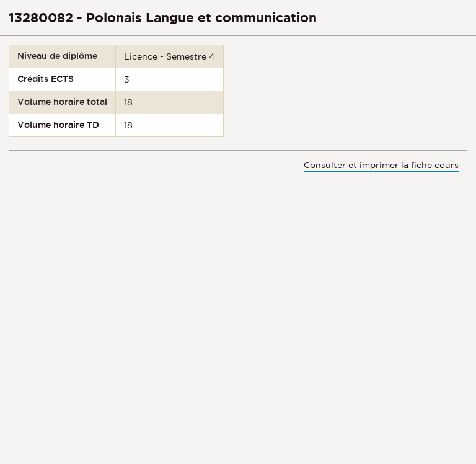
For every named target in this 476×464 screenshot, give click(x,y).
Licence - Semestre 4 (169, 56)
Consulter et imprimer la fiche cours (381, 165)
